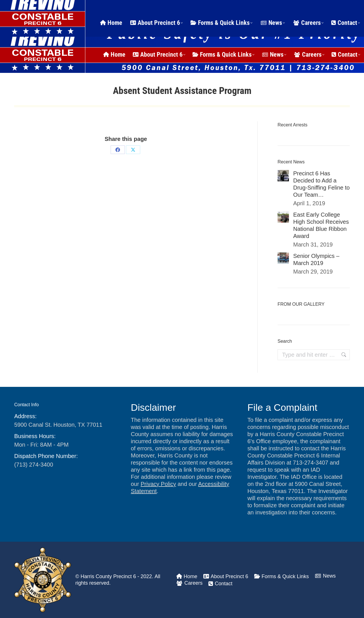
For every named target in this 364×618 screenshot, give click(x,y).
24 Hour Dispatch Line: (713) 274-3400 (74, 7)
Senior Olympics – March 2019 (316, 259)
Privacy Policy (158, 484)
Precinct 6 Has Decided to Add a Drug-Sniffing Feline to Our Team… (321, 184)
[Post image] (283, 176)
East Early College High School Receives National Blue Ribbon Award (321, 225)
